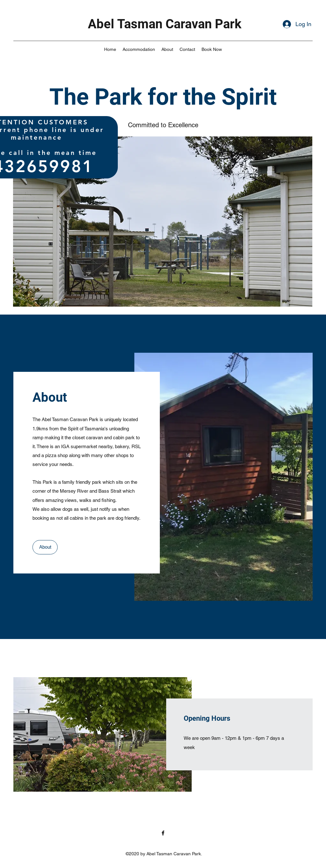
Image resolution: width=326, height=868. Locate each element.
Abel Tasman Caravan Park (165, 24)
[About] (45, 547)
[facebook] (163, 833)
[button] (163, 222)
